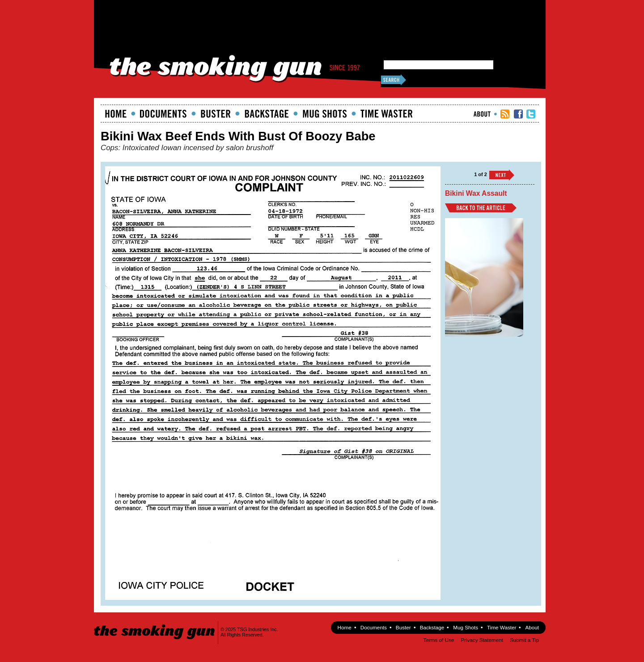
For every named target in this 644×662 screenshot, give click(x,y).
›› (502, 175)
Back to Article (481, 208)
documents (163, 114)
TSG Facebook (518, 114)
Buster (216, 114)
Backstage (267, 114)
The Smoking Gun (155, 624)
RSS (505, 114)
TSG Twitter (531, 114)
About (482, 114)
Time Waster (386, 114)
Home (116, 114)
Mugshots (325, 114)
